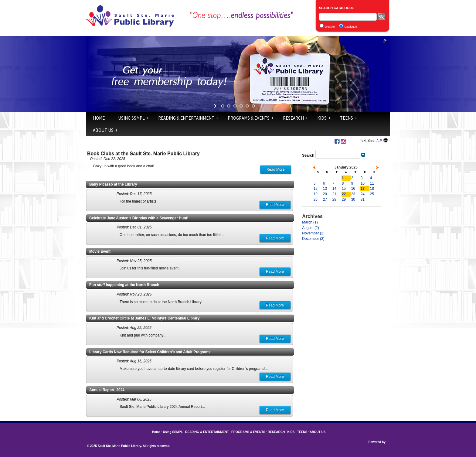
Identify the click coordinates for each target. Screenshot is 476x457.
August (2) (310, 228)
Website (330, 27)
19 (316, 194)
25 (372, 194)
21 (334, 194)
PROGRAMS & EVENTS (249, 118)
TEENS (347, 118)
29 (344, 200)
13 (325, 189)
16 (353, 189)
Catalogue (351, 27)
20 (325, 194)
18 (372, 189)
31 (363, 200)
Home (99, 118)
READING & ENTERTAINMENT (186, 118)
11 (372, 183)
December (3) (313, 239)
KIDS (322, 118)
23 (353, 194)
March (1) (310, 222)
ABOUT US (103, 130)
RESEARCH (293, 118)
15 (344, 189)
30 (353, 200)
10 (363, 183)
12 (316, 189)
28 (334, 200)
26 (316, 200)
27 (325, 200)
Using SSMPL (131, 118)
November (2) (313, 233)
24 (363, 194)
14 (334, 189)
